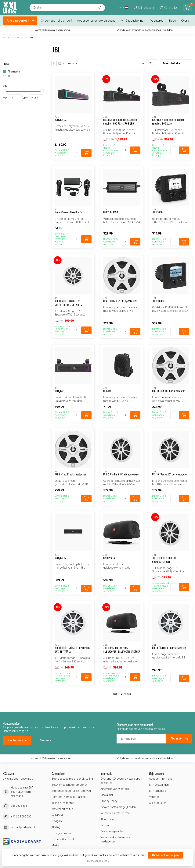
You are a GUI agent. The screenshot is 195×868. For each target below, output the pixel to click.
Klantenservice (17, 740)
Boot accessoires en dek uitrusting (72, 779)
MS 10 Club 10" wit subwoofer (168, 391)
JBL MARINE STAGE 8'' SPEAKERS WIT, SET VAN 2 (72, 650)
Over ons (187, 21)
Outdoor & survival (63, 839)
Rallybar (59, 391)
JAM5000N (158, 301)
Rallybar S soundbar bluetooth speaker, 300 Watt (168, 122)
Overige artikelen (61, 833)
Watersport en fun (62, 809)
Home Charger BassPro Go (69, 212)
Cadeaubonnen (135, 21)
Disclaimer (107, 795)
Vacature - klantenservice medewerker (115, 839)
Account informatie (161, 779)
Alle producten (158, 803)
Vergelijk (154, 797)
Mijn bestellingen (159, 785)
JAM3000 (157, 212)
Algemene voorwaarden (115, 789)
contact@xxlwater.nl (23, 827)
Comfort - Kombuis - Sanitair (69, 797)
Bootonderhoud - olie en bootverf (71, 791)
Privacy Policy (109, 801)
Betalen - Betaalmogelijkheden (118, 807)
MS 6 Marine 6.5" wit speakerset (121, 474)
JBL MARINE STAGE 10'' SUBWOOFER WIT (164, 560)
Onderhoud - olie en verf (56, 21)
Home (6, 38)
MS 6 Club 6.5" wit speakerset (120, 301)
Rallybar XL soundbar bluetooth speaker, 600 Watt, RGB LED (120, 122)
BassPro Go (109, 558)
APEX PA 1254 (111, 212)
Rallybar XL (61, 120)
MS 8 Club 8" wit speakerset (70, 474)
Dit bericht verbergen (165, 855)
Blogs (172, 21)
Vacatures (157, 21)
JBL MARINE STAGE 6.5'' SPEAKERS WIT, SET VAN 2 (69, 303)
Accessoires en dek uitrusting (96, 21)
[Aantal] (77, 153)
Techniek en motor (63, 803)
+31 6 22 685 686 (21, 817)
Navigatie (57, 821)
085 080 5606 (19, 806)
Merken (19, 38)
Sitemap (105, 825)
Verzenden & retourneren (115, 813)
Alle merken (14, 72)
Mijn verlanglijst (158, 791)
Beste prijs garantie (112, 831)
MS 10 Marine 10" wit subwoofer (170, 474)
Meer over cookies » (98, 861)
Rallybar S (60, 558)
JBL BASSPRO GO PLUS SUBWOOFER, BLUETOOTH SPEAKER (122, 650)
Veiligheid (57, 815)
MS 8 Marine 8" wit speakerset (169, 648)
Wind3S (107, 391)
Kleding (56, 827)
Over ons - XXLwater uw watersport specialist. (121, 781)
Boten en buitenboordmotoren (70, 785)
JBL (31, 38)
